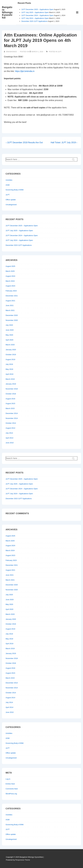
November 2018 (12, 389)
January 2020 (11, 350)
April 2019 (9, 374)
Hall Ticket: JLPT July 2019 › (64, 143)
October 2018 (11, 394)
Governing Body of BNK (15, 190)
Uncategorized (11, 205)
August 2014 (10, 428)
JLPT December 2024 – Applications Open (37, 15)
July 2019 (9, 364)
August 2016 (10, 399)
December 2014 (12, 413)
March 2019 (10, 379)
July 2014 (9, 433)
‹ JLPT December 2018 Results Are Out (24, 143)
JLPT (60, 52)
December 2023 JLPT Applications (34, 21)
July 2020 (9, 325)
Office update (11, 200)
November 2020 (12, 320)
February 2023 (11, 291)
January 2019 (11, 384)
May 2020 (9, 335)
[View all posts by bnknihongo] (11, 52)
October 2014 (11, 423)
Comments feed (12, 789)
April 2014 (9, 438)
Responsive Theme (23, 860)
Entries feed (10, 784)
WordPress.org (11, 794)
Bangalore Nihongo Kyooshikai (7, 12)
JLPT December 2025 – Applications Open (37, 9)
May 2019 (9, 369)
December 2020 (12, 315)
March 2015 (10, 408)
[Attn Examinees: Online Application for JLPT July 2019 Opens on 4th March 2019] (37, 52)
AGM (8, 185)
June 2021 (10, 305)
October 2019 (11, 355)
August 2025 (10, 266)
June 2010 (10, 443)
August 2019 (10, 359)
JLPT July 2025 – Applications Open (35, 12)
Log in (8, 779)
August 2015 (10, 403)
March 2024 (10, 281)
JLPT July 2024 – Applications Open (35, 18)
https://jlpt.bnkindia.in (25, 71)
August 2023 (10, 286)
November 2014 (12, 418)
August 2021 (10, 301)
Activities (9, 180)
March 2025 (10, 271)
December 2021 (12, 296)
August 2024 (10, 276)
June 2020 (10, 330)
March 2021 (10, 310)
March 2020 (10, 345)
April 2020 (9, 340)
